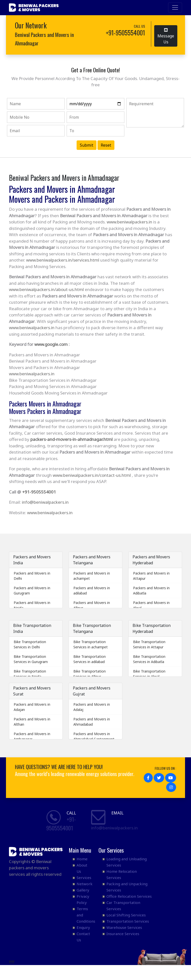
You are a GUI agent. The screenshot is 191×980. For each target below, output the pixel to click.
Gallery (83, 890)
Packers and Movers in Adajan (32, 707)
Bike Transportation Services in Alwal (149, 674)
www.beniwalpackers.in (129, 222)
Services (84, 878)
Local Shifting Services (126, 915)
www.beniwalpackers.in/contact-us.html (92, 475)
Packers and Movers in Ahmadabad (92, 722)
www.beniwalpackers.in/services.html (63, 260)
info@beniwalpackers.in (45, 502)
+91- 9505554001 (61, 824)
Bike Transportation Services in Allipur (90, 674)
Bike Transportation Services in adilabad (90, 659)
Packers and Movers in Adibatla (151, 590)
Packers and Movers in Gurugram (32, 590)
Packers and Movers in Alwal (151, 605)
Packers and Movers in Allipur (92, 605)
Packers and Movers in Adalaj (92, 707)
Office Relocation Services (129, 896)
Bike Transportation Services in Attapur (149, 644)
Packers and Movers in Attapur (151, 576)
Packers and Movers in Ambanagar (32, 736)
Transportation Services (128, 921)
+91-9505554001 (39, 492)
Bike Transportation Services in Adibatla (149, 659)
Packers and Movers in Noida (32, 605)
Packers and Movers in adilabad (92, 590)
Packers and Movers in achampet (92, 576)
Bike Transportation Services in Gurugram (31, 659)
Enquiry (83, 927)
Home (82, 859)
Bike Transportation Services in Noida (30, 674)
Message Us (166, 36)
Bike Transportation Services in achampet (91, 644)
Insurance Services (123, 934)
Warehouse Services (124, 927)
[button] (148, 778)
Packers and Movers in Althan (32, 722)
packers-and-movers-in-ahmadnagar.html (72, 439)
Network (85, 884)
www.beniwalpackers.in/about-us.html (46, 289)
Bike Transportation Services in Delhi (30, 644)
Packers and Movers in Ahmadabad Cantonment (94, 736)
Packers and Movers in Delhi (32, 576)
